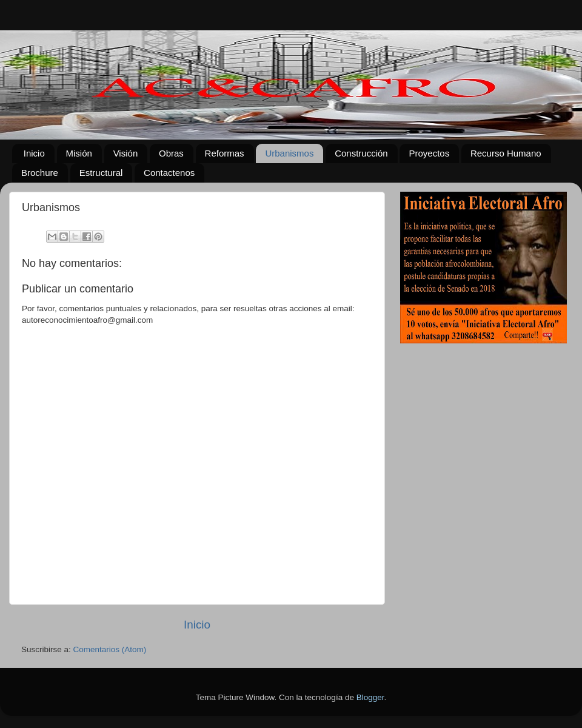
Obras (171, 153)
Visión (126, 153)
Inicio (34, 153)
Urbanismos (289, 153)
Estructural (101, 173)
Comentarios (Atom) (110, 649)
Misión (79, 153)
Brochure (40, 173)
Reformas (225, 153)
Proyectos (429, 153)
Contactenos (169, 173)
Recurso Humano (506, 153)
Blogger (370, 697)
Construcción (361, 153)
